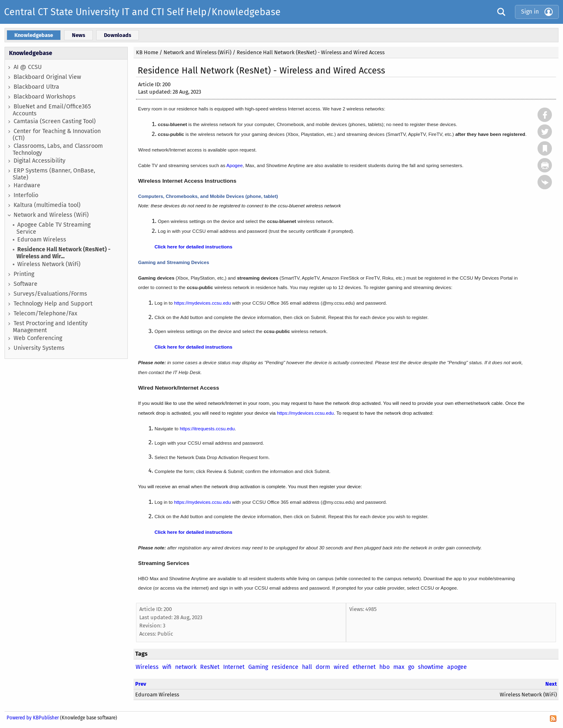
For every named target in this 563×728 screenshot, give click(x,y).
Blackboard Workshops (45, 97)
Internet (234, 667)
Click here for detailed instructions (193, 247)
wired (341, 667)
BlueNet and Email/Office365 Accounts (52, 110)
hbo (384, 667)
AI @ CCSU (28, 67)
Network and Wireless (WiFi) (51, 215)
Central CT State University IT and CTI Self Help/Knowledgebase (142, 12)
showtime (431, 667)
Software (25, 284)
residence (285, 667)
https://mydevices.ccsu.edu (202, 303)
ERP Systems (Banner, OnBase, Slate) (54, 174)
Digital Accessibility (39, 161)
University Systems (39, 348)
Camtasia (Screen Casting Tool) (55, 121)
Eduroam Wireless (42, 240)
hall (307, 667)
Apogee (235, 165)
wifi (167, 667)
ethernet (364, 667)
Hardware (27, 185)
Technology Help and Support (53, 304)
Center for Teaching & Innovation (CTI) (57, 135)
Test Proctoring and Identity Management (50, 327)
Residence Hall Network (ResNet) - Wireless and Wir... (63, 253)
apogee (457, 667)
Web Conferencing (38, 338)
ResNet (210, 667)
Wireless (147, 667)
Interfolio (26, 195)
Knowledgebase (31, 53)
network (186, 667)
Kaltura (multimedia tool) (47, 205)
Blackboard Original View (47, 77)
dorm (323, 667)
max (399, 667)
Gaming (258, 667)
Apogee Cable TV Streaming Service (53, 228)
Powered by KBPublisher (33, 718)
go (411, 667)
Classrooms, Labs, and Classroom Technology (58, 149)
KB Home (147, 52)
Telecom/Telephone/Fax (45, 313)
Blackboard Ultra (36, 87)
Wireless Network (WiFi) (49, 264)
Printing (24, 274)
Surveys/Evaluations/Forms (50, 294)
